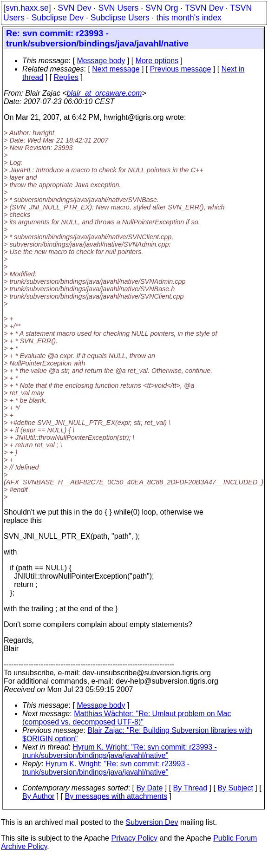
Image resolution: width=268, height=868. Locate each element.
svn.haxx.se (27, 8)
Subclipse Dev (58, 18)
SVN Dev (74, 8)
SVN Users (118, 8)
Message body (101, 61)
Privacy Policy (134, 838)
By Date (149, 788)
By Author (38, 796)
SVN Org (162, 8)
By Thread (190, 788)
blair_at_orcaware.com (105, 93)
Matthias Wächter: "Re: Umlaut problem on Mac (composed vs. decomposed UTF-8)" (127, 718)
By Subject (235, 788)
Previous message (181, 69)
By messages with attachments (116, 796)
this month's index (189, 18)
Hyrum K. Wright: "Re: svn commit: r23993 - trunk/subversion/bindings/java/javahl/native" (120, 751)
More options (157, 61)
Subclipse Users (120, 18)
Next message (116, 69)
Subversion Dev (152, 822)
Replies (66, 77)
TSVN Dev (204, 8)
